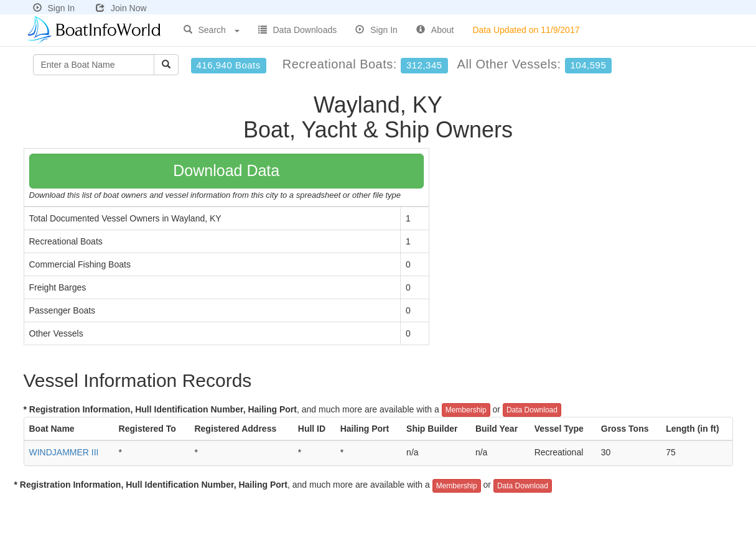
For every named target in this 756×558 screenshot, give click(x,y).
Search (212, 30)
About (435, 30)
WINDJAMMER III (64, 452)
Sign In (54, 8)
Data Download (532, 410)
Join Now (121, 8)
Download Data (226, 170)
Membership (466, 410)
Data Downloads (298, 30)
